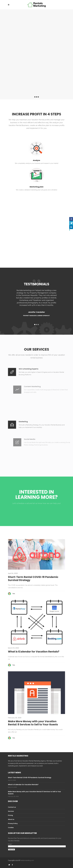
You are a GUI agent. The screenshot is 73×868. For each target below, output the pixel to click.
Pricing (10, 815)
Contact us (12, 807)
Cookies (11, 828)
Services (11, 811)
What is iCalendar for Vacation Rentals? (34, 652)
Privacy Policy (13, 823)
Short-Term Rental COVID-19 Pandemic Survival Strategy (33, 579)
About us (11, 819)
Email (10, 844)
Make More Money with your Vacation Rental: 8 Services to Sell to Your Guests (33, 723)
